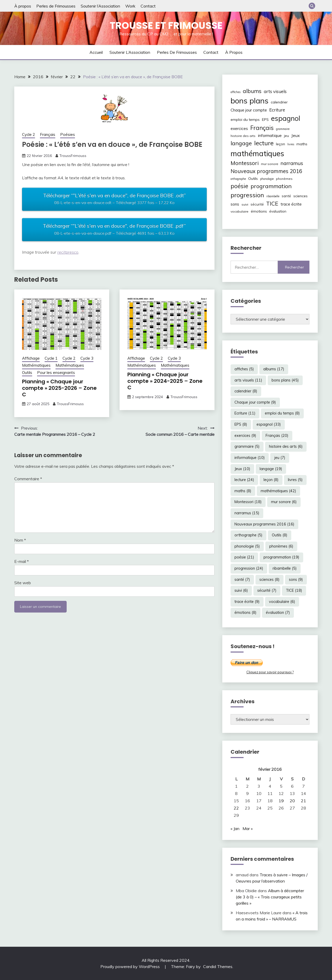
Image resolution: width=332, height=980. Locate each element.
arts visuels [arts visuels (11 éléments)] (275, 91)
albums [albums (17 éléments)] (252, 91)
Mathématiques (36, 365)
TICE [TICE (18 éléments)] (272, 203)
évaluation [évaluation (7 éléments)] (278, 211)
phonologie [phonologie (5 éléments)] (267, 179)
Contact (148, 6)
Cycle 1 (51, 358)
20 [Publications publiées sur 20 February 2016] (292, 801)
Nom (20, 540)
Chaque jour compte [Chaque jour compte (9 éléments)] (249, 110)
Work (130, 6)
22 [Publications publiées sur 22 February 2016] (236, 808)
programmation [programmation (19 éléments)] (271, 186)
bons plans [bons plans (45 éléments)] (250, 101)
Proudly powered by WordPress (131, 966)
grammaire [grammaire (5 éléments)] (283, 129)
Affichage (31, 358)
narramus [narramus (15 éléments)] (292, 163)
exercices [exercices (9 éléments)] (239, 129)
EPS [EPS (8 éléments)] (265, 120)
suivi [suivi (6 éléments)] (245, 204)
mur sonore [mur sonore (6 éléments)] (270, 164)
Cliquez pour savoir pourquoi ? (270, 672)
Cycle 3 (87, 358)
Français (48, 134)
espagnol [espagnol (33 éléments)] (286, 118)
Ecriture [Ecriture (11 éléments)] (277, 110)
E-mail (22, 561)
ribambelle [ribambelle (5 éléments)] (273, 196)
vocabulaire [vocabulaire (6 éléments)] (240, 211)
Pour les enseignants (56, 373)
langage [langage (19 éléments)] (241, 143)
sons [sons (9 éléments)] (235, 204)
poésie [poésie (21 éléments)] (239, 186)
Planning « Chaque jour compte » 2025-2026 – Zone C (59, 388)
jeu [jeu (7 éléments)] (286, 136)
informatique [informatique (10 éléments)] (270, 135)
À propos (23, 6)
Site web (23, 583)
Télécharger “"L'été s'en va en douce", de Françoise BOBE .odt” (114, 200)
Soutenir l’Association (100, 6)
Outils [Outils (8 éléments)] (253, 179)
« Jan (235, 828)
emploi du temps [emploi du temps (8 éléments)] (245, 120)
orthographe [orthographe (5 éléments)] (238, 179)
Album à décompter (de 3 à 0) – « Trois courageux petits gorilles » (270, 897)
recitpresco (68, 252)
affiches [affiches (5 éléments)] (236, 92)
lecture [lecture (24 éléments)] (264, 143)
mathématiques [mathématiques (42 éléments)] (257, 153)
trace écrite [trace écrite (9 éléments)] (291, 204)
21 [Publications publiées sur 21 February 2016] (303, 801)
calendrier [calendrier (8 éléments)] (279, 102)
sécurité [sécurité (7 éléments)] (257, 204)
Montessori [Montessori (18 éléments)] (245, 163)
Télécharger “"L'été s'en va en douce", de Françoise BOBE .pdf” (114, 230)
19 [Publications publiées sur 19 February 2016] (281, 801)
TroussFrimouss (73, 156)
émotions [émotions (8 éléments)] (259, 211)
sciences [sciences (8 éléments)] (300, 196)
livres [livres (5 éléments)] (291, 144)
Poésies (68, 134)
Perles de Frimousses (56, 6)
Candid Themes (218, 966)
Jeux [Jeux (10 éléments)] (296, 135)
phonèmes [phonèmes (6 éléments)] (284, 179)
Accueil (96, 52)
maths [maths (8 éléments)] (302, 144)
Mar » (248, 828)
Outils (27, 373)
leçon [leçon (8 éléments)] (281, 144)
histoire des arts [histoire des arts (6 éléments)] (243, 136)
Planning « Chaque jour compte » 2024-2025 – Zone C (165, 381)
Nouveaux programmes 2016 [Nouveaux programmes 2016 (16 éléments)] (266, 171)
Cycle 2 (29, 134)
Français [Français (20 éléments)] (262, 128)
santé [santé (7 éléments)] (286, 196)
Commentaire (28, 479)
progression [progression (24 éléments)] (247, 195)
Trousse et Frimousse (166, 25)
